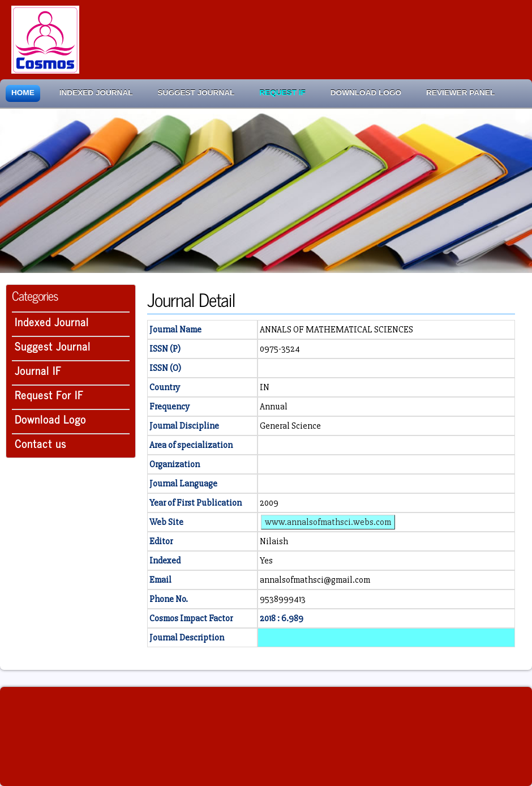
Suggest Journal (196, 93)
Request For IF (49, 394)
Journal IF (38, 370)
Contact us (40, 443)
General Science (290, 426)
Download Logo (366, 93)
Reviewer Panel (460, 93)
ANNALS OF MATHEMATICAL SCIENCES (336, 330)
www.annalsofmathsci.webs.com (328, 522)
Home (23, 93)
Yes (266, 561)
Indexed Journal (96, 93)
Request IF (282, 93)
